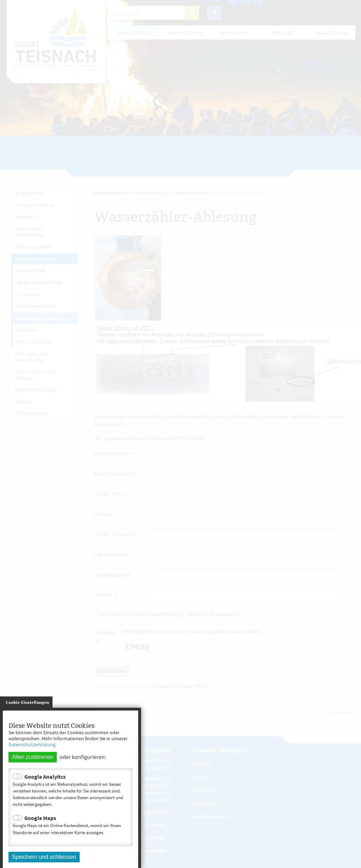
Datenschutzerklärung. (32, 744)
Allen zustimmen (33, 757)
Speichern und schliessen (44, 857)
